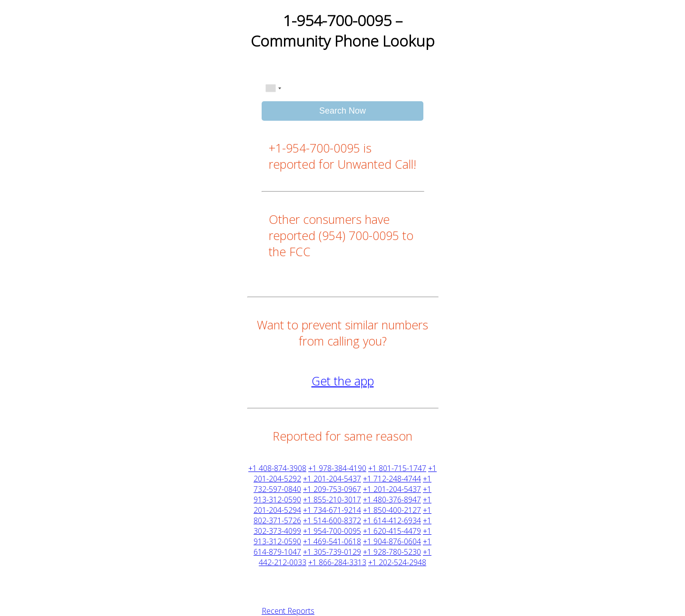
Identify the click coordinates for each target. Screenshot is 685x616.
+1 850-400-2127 (392, 510)
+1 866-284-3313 (337, 562)
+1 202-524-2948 (397, 562)
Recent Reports (288, 611)
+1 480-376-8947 (392, 500)
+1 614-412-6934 (392, 520)
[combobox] (273, 88)
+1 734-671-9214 (332, 510)
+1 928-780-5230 (392, 552)
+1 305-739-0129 (332, 552)
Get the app (343, 381)
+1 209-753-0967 (332, 489)
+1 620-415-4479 (392, 531)
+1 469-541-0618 (332, 541)
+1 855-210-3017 (332, 500)
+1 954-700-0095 (332, 531)
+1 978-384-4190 (337, 468)
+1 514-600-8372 (332, 520)
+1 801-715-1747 (397, 468)
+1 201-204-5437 (332, 479)
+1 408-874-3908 (277, 468)
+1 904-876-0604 (392, 541)
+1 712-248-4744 (392, 479)
